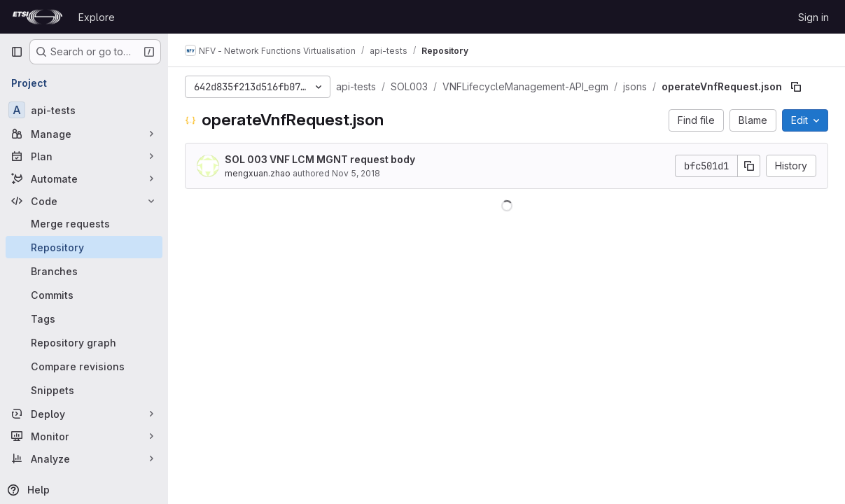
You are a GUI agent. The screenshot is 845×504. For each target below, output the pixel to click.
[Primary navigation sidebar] (17, 52)
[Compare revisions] (84, 366)
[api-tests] (84, 110)
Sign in (813, 17)
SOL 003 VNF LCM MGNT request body (320, 159)
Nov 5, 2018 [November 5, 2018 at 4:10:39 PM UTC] (356, 173)
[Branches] (84, 271)
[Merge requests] (84, 223)
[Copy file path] (796, 87)
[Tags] (84, 318)
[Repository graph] (84, 342)
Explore (97, 17)
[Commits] (84, 295)
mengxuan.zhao (258, 173)
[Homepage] (37, 17)
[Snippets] (84, 390)
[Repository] (84, 247)
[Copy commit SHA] (749, 166)
